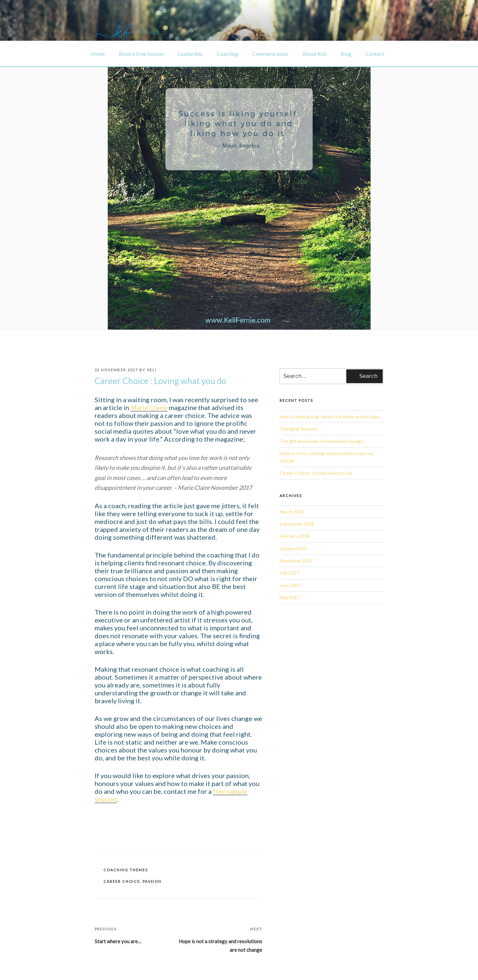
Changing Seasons (299, 429)
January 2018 (293, 548)
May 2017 (290, 597)
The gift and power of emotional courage (321, 441)
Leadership (190, 54)
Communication (270, 54)
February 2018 (294, 536)
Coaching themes (126, 870)
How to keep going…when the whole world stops (330, 416)
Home (98, 54)
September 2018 (297, 524)
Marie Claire (149, 407)
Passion (152, 881)
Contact (375, 54)
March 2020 (292, 512)
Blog (346, 54)
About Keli (314, 54)
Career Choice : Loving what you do (316, 473)
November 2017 (296, 561)
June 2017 (290, 585)
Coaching (228, 54)
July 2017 (289, 573)
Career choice (122, 881)
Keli (152, 370)
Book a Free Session (141, 54)
